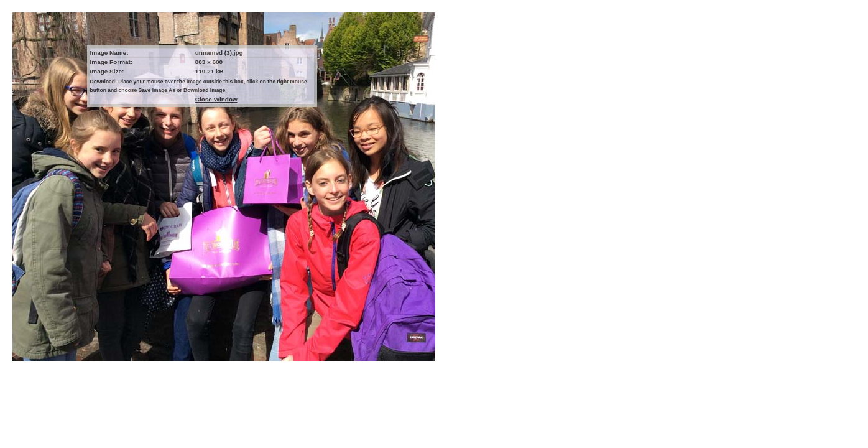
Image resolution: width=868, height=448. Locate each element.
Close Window (216, 99)
